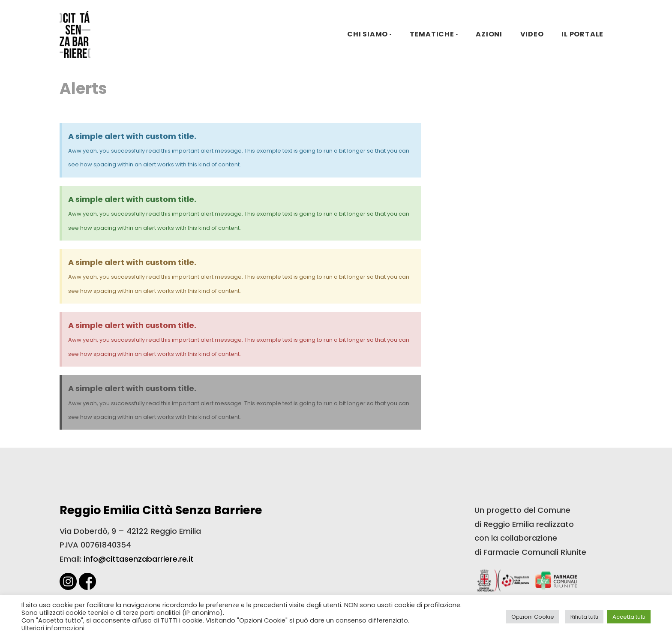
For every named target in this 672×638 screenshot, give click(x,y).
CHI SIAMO (367, 34)
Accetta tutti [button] (629, 617)
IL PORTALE (582, 34)
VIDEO (532, 34)
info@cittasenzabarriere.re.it (139, 559)
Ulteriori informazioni (53, 628)
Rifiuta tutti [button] (584, 617)
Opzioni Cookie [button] (533, 617)
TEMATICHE (432, 34)
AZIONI (489, 34)
